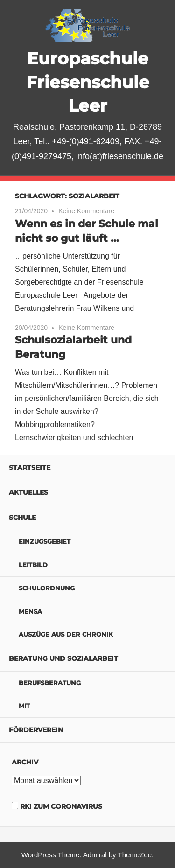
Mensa (30, 611)
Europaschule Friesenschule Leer (88, 82)
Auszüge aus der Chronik (66, 634)
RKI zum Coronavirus (61, 806)
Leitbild (33, 565)
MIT (24, 706)
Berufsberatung (50, 683)
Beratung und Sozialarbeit (63, 658)
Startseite (30, 468)
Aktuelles (28, 492)
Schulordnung (47, 588)
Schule (22, 518)
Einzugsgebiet (45, 541)
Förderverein (36, 730)
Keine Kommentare (86, 211)
